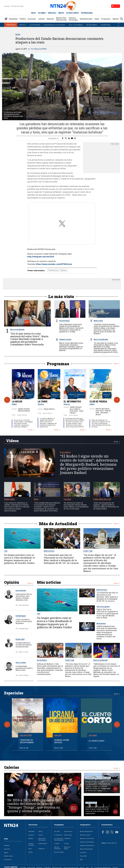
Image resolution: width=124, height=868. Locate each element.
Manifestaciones (49, 551)
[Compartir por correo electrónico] (72, 138)
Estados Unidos (8, 856)
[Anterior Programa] (7, 400)
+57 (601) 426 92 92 (111, 843)
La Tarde (43, 402)
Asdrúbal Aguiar (21, 616)
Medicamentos (101, 624)
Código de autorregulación (87, 846)
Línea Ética (83, 853)
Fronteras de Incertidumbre (27, 741)
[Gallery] (62, 400)
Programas (106, 19)
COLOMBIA (42, 13)
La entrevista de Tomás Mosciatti (59, 839)
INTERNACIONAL (87, 13)
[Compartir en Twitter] (66, 138)
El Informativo (72, 402)
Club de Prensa (98, 402)
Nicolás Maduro (92, 25)
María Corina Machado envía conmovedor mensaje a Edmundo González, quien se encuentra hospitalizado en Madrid (71, 347)
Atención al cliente (85, 835)
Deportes (50, 19)
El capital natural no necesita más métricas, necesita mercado (24, 645)
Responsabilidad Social (86, 831)
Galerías (12, 767)
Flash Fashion (68, 835)
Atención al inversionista (87, 839)
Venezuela (7, 849)
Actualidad (13, 19)
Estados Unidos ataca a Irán (102, 499)
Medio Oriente (98, 321)
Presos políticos (65, 452)
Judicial (41, 19)
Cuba (6, 551)
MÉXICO (61, 13)
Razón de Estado (59, 852)
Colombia (7, 846)
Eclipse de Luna (91, 803)
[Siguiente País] (119, 26)
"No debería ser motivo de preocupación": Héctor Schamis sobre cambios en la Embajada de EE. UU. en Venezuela (76, 506)
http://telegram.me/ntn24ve (41, 257)
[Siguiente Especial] (117, 725)
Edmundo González (65, 339)
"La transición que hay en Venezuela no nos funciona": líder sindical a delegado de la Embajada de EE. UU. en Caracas (61, 559)
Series (10, 795)
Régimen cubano (9, 499)
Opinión (116, 19)
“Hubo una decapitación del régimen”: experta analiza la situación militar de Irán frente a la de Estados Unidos (106, 506)
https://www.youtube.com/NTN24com (54, 264)
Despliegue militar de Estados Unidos (98, 778)
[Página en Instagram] (107, 832)
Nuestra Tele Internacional (61, 19)
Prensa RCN (83, 856)
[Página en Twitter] (112, 832)
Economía (32, 19)
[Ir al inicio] (13, 829)
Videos (12, 441)
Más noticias (49, 582)
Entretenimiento (86, 19)
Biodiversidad (20, 639)
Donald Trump (106, 25)
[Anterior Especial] (7, 725)
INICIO (33, 13)
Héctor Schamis (21, 663)
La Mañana (67, 839)
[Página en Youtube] (117, 832)
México (6, 853)
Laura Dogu (67, 499)
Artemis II (23, 25)
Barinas (18, 34)
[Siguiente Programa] (117, 400)
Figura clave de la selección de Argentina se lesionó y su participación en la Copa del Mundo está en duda (107, 614)
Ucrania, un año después (62, 741)
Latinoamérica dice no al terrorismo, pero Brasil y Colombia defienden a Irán (24, 597)
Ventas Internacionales (86, 849)
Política (23, 19)
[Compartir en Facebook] (63, 138)
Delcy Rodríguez (64, 321)
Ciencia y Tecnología (73, 19)
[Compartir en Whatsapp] (75, 138)
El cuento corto (97, 741)
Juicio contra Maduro (76, 25)
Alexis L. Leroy (23, 652)
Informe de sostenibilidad (87, 842)
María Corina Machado (17, 329)
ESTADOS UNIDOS (72, 13)
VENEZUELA (52, 13)
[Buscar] (121, 19)
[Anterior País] (119, 24)
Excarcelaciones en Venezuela (54, 25)
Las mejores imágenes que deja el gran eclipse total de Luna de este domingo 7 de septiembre (97, 810)
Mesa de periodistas (57, 848)
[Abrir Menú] (6, 19)
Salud (97, 19)
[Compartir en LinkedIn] (69, 138)
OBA (81, 860)
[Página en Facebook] (103, 832)
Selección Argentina (103, 607)
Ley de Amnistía (35, 25)
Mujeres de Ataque (67, 848)
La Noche (17, 402)
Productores (53, 270)
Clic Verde (57, 831)
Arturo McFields (21, 591)
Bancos (36, 499)
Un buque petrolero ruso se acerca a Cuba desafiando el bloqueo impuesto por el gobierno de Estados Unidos (19, 559)
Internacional (8, 860)
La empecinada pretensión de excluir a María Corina (24, 668)
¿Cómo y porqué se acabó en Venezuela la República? (24, 621)
